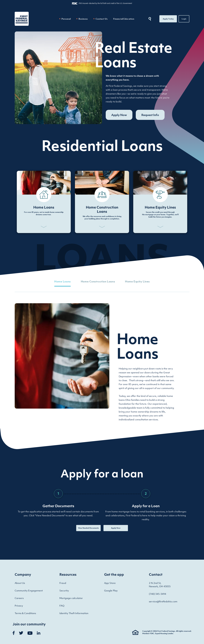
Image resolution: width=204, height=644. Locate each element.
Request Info (150, 115)
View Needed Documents (88, 528)
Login (184, 19)
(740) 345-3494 (158, 594)
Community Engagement (29, 591)
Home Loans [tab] (63, 281)
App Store (110, 583)
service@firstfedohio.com (163, 601)
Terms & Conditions (25, 613)
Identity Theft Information (74, 613)
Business (83, 19)
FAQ (62, 606)
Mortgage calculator (71, 598)
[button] (44, 202)
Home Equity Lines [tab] (137, 281)
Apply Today (168, 19)
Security (64, 591)
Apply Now (119, 115)
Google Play (111, 591)
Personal (66, 19)
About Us (20, 583)
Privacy (19, 606)
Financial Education (124, 19)
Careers (19, 598)
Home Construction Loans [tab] (98, 281)
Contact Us (102, 19)
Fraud (63, 583)
